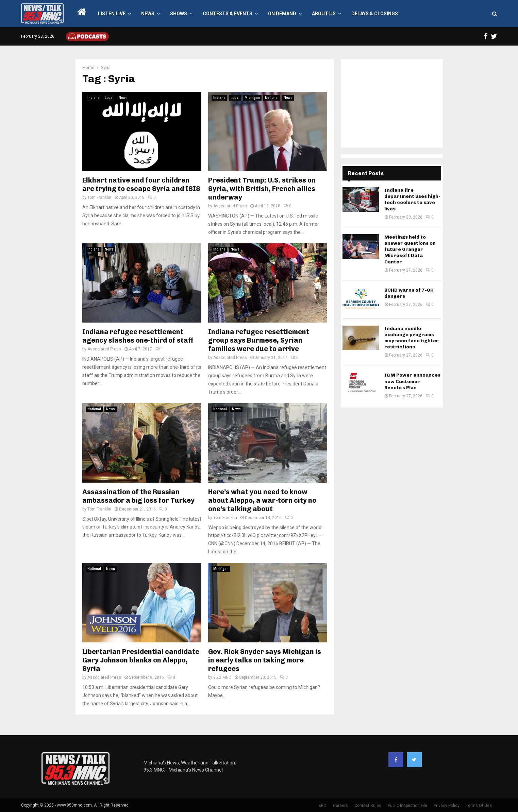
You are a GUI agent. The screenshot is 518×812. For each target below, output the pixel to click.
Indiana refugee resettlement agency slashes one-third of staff (138, 336)
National (272, 98)
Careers (340, 806)
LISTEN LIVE (112, 14)
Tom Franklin (99, 197)
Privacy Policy (447, 806)
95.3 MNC (222, 677)
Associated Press (230, 206)
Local (109, 98)
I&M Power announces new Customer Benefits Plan (412, 381)
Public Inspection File (407, 806)
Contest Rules (368, 806)
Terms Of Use (479, 806)
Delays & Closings (375, 14)
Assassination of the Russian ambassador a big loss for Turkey (138, 496)
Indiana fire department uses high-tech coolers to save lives (412, 200)
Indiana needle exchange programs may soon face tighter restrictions (412, 338)
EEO (323, 806)
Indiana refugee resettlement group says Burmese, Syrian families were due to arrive (259, 340)
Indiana (94, 98)
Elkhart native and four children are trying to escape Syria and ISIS (141, 184)
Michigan (252, 98)
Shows (179, 14)
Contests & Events (228, 14)
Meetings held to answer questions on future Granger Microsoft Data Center (410, 249)
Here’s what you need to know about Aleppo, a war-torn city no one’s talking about (262, 500)
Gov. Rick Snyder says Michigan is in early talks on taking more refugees (265, 660)
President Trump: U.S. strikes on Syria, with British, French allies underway (262, 189)
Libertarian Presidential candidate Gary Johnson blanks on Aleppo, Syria (141, 660)
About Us (324, 14)
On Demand (282, 14)
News (148, 14)
